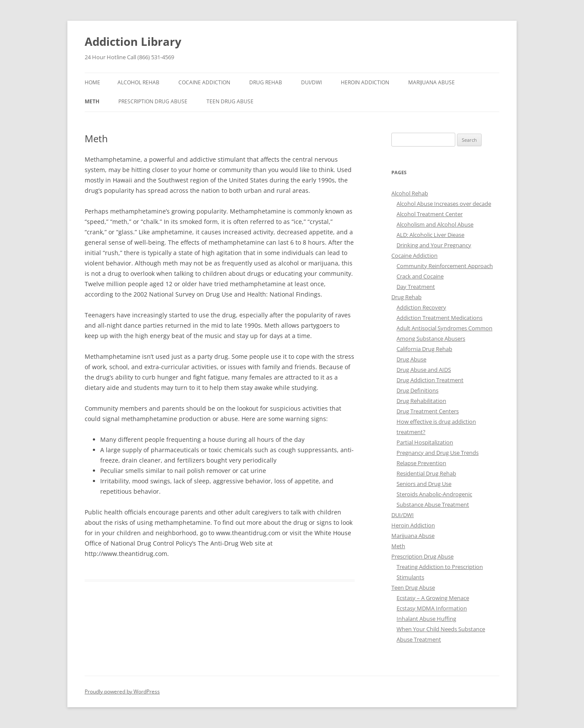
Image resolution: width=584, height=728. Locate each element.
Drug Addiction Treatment (430, 380)
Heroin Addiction (365, 82)
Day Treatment (416, 287)
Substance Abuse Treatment (433, 504)
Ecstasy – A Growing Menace (433, 598)
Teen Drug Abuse (230, 101)
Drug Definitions (417, 390)
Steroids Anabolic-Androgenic (434, 494)
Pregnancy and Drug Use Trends (438, 453)
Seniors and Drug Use (424, 484)
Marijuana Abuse (432, 82)
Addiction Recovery (421, 307)
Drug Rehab (266, 82)
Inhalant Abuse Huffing (426, 619)
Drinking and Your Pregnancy (434, 245)
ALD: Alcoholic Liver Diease (430, 235)
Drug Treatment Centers (428, 411)
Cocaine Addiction (204, 82)
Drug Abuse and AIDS (424, 370)
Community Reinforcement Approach (445, 266)
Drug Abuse (411, 359)
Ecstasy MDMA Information (432, 608)
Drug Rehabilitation (421, 401)
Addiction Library (133, 42)
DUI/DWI (311, 82)
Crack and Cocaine (420, 276)
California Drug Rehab (424, 349)
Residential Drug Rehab (426, 473)
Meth (92, 101)
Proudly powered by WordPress (122, 691)
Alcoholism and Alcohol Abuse (435, 224)
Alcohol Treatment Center (430, 214)
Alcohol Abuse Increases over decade (444, 204)
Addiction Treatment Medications (440, 318)
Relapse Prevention (421, 463)
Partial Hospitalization (425, 442)
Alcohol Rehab (138, 82)
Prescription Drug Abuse (153, 101)
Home (92, 82)
